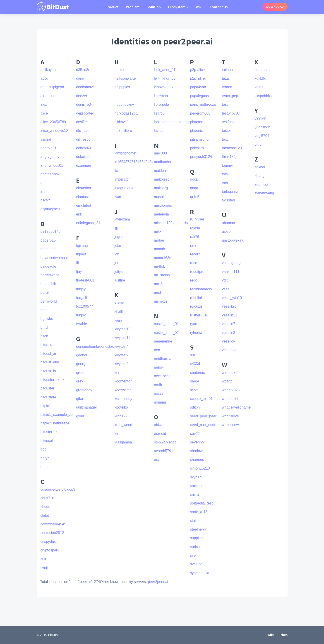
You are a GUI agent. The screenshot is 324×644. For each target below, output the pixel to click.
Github (282, 635)
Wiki (199, 7)
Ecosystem (177, 7)
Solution (154, 7)
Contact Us (219, 7)
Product (112, 7)
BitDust (53, 635)
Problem (133, 7)
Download (275, 7)
